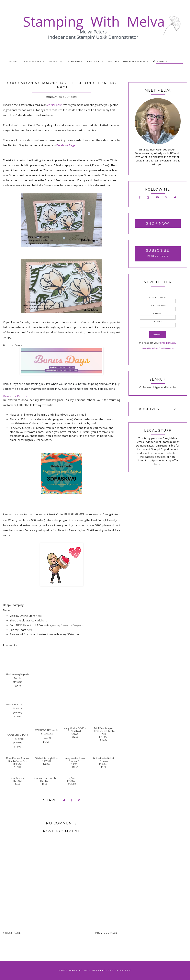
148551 (46, 761)
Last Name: (158, 306)
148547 (18, 764)
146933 (104, 764)
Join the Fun (95, 61)
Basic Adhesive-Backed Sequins (104, 760)
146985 (18, 712)
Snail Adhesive (18, 778)
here (39, 616)
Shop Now (55, 61)
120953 (18, 743)
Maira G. (126, 970)
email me (101, 332)
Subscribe (158, 251)
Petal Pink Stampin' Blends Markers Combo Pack (104, 731)
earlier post (54, 105)
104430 (45, 781)
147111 (75, 764)
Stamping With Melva (85, 970)
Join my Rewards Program (67, 625)
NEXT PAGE (12, 933)
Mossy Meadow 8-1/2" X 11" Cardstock (75, 730)
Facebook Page (66, 145)
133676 (75, 734)
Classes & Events (33, 61)
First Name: (158, 298)
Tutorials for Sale (136, 61)
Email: (158, 313)
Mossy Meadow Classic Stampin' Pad (75, 760)
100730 (46, 738)
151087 (18, 682)
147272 (104, 737)
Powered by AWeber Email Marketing (158, 348)
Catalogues (74, 61)
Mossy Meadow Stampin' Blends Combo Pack (18, 760)
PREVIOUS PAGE (108, 933)
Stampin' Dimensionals (45, 778)
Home (13, 61)
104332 (18, 781)
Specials (113, 61)
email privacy (168, 343)
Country (158, 322)
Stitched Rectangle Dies (46, 758)
